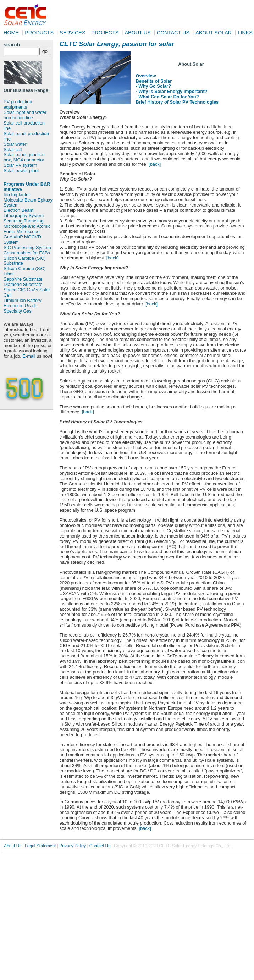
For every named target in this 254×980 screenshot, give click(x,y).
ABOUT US (137, 33)
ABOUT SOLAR (214, 33)
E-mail (29, 356)
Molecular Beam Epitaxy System (28, 203)
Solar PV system (20, 165)
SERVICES (73, 33)
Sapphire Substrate (23, 279)
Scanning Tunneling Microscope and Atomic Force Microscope (27, 226)
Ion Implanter (17, 195)
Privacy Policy (73, 846)
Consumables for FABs (27, 253)
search (12, 45)
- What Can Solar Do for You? (167, 97)
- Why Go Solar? (154, 86)
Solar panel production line (26, 136)
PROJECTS (105, 33)
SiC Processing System (27, 247)
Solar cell (13, 150)
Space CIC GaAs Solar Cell (27, 292)
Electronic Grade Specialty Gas (20, 308)
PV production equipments (18, 104)
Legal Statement (40, 846)
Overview (146, 76)
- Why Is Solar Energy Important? (172, 91)
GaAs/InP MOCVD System (22, 240)
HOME (11, 33)
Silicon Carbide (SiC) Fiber (25, 271)
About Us (13, 846)
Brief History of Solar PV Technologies (177, 102)
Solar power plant (21, 170)
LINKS (245, 33)
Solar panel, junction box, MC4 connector (24, 157)
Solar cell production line (24, 126)
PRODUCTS (39, 33)
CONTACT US (173, 33)
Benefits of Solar (154, 81)
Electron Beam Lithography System (24, 213)
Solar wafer (15, 144)
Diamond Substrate (23, 284)
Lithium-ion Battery (23, 300)
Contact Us (100, 846)
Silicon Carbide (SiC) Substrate (25, 261)
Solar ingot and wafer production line (25, 115)
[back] (155, 164)
